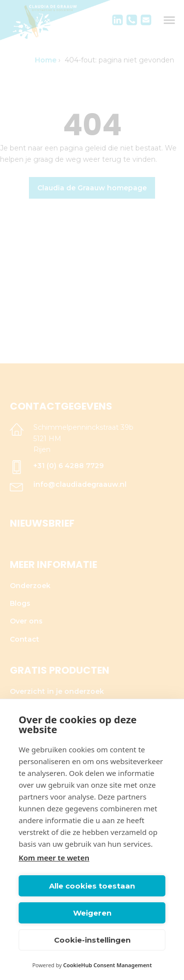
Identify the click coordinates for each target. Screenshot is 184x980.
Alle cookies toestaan (92, 886)
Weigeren (92, 913)
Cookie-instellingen (92, 940)
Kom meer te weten (54, 858)
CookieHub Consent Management (108, 965)
